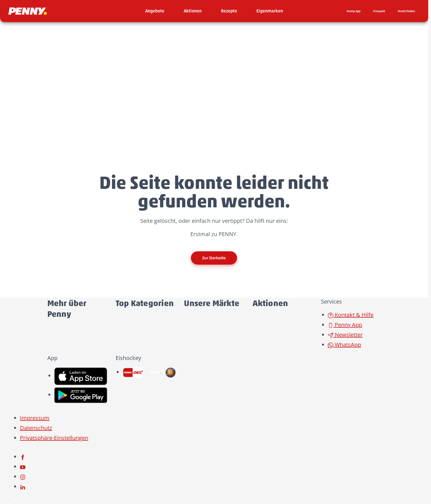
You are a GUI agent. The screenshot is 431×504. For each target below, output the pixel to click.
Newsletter (345, 335)
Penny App (345, 325)
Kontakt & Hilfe (351, 315)
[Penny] (16, 500)
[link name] (81, 376)
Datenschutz (36, 428)
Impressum (35, 418)
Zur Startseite (214, 258)
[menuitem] (155, 11)
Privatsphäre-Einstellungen (54, 438)
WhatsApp (344, 345)
